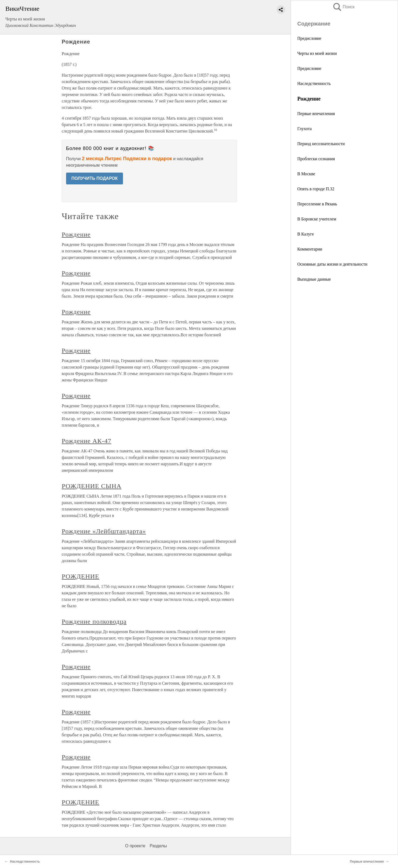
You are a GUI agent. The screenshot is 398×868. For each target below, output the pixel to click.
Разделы (158, 846)
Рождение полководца (94, 621)
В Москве (306, 174)
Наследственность (314, 83)
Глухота (305, 129)
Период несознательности (321, 144)
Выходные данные (314, 279)
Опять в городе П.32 (316, 189)
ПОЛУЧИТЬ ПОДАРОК (95, 178)
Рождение (76, 234)
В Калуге (306, 234)
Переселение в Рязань (317, 204)
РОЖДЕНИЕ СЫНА (92, 486)
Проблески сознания (316, 159)
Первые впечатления (316, 114)
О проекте (135, 846)
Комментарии (310, 249)
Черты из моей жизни (317, 53)
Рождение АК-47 (87, 441)
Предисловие (309, 38)
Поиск (343, 7)
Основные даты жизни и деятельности (332, 264)
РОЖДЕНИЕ (81, 576)
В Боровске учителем (317, 219)
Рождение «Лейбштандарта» (104, 531)
